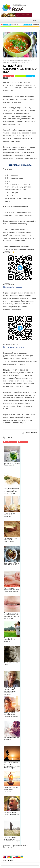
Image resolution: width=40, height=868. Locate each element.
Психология (27, 25)
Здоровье (7, 25)
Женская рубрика (15, 60)
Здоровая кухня (26, 60)
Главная (6, 60)
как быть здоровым (11, 442)
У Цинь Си (15, 24)
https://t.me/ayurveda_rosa (14, 347)
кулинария (24, 442)
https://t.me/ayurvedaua (13, 287)
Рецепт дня (31, 76)
